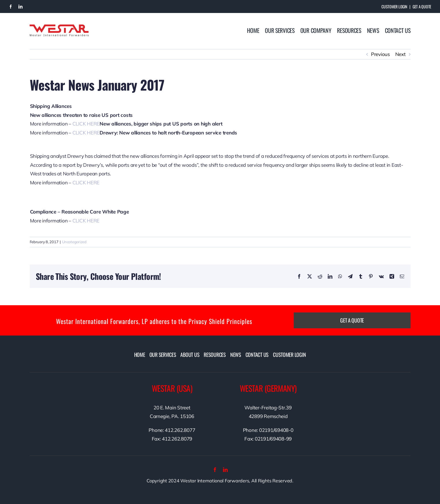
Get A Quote (422, 6)
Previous (380, 54)
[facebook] (11, 7)
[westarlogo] (59, 27)
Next (400, 54)
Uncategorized (74, 242)
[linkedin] (20, 7)
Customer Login (394, 6)
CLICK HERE (86, 124)
